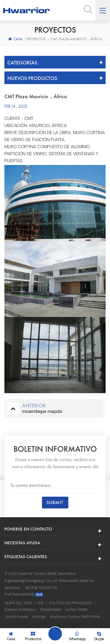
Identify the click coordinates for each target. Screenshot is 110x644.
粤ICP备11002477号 (41, 588)
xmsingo (39, 617)
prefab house (17, 617)
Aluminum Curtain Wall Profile (75, 617)
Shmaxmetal (51, 610)
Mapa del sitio (19, 603)
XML (41, 603)
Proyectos (36, 39)
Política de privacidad (71, 603)
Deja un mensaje (55, 634)
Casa (15, 39)
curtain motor (76, 610)
